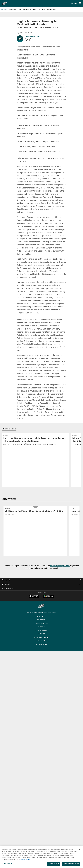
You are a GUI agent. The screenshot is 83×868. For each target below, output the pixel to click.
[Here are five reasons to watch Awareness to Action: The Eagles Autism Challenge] (35, 440)
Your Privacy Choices (42, 637)
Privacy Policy (41, 616)
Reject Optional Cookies (71, 864)
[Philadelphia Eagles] (41, 606)
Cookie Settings (41, 641)
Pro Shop (74, 3)
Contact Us (41, 627)
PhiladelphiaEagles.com (60, 566)
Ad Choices (42, 634)
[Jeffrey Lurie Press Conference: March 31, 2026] (35, 512)
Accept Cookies (54, 864)
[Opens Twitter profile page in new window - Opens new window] (30, 39)
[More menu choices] (80, 3)
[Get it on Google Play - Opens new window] (48, 597)
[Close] (80, 849)
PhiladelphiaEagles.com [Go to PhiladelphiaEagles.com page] (32, 36)
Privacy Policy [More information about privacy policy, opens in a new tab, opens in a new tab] (25, 859)
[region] (41, 857)
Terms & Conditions (42, 623)
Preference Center (41, 644)
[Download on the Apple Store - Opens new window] (34, 597)
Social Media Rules (42, 630)
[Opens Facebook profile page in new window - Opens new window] (26, 39)
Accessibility (41, 620)
